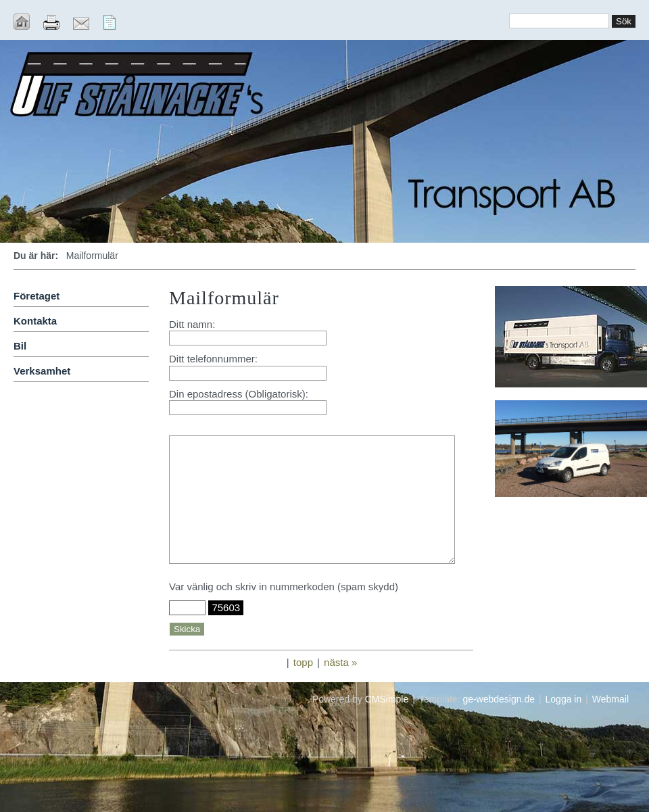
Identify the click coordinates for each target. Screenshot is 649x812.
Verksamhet (42, 371)
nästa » (340, 662)
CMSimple (387, 699)
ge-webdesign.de (499, 699)
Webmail (610, 699)
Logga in (564, 699)
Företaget (37, 296)
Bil (20, 346)
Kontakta (35, 321)
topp (303, 662)
